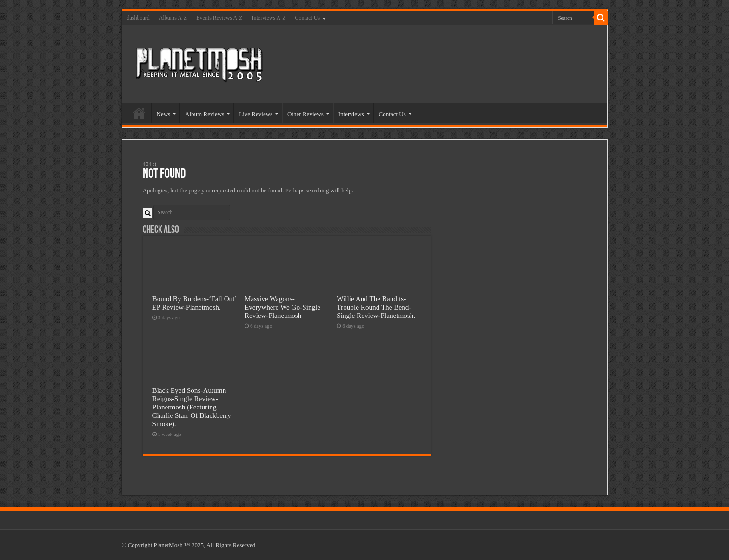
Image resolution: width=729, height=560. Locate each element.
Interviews (351, 114)
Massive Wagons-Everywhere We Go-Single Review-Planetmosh (282, 307)
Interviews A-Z (269, 18)
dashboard (138, 18)
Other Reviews (305, 114)
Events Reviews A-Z (219, 18)
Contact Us (307, 18)
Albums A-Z (173, 18)
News (164, 114)
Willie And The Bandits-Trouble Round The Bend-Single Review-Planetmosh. (376, 307)
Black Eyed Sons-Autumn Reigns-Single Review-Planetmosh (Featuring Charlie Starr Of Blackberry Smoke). (192, 407)
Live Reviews (256, 114)
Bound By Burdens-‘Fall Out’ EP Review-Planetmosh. (195, 303)
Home (139, 113)
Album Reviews (205, 114)
